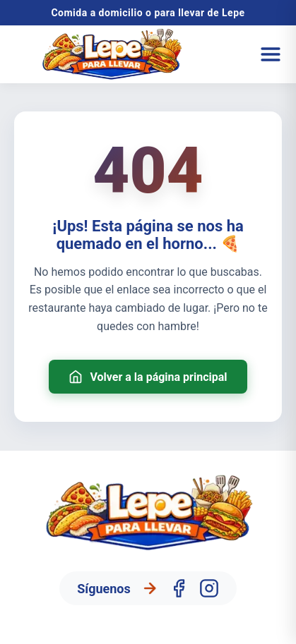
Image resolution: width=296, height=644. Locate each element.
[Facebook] (179, 588)
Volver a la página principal (148, 377)
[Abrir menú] (271, 54)
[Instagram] (209, 588)
